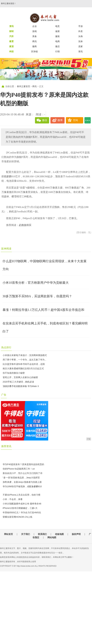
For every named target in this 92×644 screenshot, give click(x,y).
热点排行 (6, 347)
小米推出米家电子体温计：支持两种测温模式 (25, 355)
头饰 (80, 36)
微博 (60, 120)
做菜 (57, 31)
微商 (34, 46)
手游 (80, 26)
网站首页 (9, 534)
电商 (57, 41)
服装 (57, 36)
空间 (75, 120)
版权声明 (76, 534)
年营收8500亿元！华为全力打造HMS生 (22, 512)
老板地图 (59, 534)
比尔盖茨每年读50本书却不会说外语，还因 (24, 364)
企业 (34, 26)
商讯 (34, 41)
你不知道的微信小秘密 (14, 373)
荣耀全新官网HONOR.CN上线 (17, 517)
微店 (57, 46)
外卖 (80, 31)
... (88, 120)
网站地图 (52, 537)
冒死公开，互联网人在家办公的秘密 (20, 377)
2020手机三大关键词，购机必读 (18, 382)
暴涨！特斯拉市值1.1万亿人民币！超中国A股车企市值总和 (43, 310)
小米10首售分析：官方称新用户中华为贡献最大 (36, 283)
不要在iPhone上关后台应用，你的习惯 (22, 495)
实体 (80, 41)
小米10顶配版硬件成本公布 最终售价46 (22, 504)
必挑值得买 (25, 225)
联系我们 (42, 534)
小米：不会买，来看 (13, 499)
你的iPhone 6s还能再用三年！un (19, 469)
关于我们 (26, 534)
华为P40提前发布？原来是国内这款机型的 (23, 464)
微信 (45, 120)
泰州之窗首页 (23, 86)
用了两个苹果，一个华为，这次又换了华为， (25, 360)
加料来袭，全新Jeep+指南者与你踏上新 (22, 482)
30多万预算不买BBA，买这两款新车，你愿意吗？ (37, 296)
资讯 (80, 51)
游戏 (34, 31)
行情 (57, 51)
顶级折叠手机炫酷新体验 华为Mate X (21, 386)
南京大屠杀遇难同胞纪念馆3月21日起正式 (23, 368)
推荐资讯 (6, 446)
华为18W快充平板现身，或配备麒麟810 (22, 486)
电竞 (57, 26)
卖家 (80, 46)
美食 (34, 36)
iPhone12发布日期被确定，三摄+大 (20, 508)
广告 (4, 395)
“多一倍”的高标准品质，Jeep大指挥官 (21, 478)
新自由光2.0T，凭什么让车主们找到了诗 (23, 473)
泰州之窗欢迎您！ (9, 3)
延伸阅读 (6, 249)
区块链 (34, 51)
